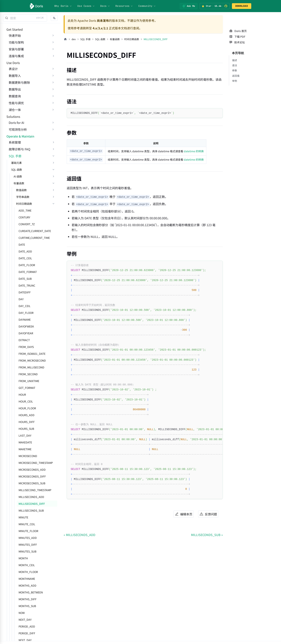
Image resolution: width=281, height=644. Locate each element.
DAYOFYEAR (24, 360)
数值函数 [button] (19, 217)
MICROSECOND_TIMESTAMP (33, 490)
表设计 (11, 80)
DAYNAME (22, 347)
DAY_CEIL (22, 333)
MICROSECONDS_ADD (30, 497)
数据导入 (13, 87)
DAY (19, 326)
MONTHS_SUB (25, 633)
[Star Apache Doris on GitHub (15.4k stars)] (215, 6)
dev (74, 39)
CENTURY (22, 244)
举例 (235, 75)
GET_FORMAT (25, 415)
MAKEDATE (23, 469)
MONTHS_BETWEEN (28, 619)
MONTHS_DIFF (25, 626)
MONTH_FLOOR (26, 599)
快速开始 (13, 39)
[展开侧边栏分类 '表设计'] (53, 80)
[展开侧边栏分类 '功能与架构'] (53, 46)
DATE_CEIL (23, 285)
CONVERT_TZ (24, 251)
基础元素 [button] (14, 190)
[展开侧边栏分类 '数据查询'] (53, 108)
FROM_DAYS (24, 374)
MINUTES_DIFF (25, 572)
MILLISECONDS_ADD (29, 524)
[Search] (25, 18)
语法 (235, 60)
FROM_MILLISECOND (29, 394)
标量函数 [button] (17, 210)
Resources (124, 6)
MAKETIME (23, 476)
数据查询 (13, 108)
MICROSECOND (26, 483)
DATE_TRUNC (25, 313)
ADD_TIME (23, 238)
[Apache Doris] (36, 6)
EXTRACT (22, 367)
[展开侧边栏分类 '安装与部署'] (53, 53)
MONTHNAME (25, 606)
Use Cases (86, 6)
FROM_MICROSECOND (30, 388)
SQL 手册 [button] (13, 183)
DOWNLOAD (242, 6)
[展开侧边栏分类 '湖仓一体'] (53, 121)
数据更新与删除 (17, 94)
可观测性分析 (16, 149)
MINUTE (21, 544)
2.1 (106, 28)
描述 (235, 54)
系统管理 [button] (13, 169)
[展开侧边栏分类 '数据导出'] (53, 101)
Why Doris (63, 6)
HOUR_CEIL (23, 428)
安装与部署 (14, 53)
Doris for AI (14, 142)
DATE (20, 272)
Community (147, 6)
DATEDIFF (22, 319)
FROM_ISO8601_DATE (30, 381)
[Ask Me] (189, 6)
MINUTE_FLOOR (26, 558)
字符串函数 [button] (20, 224)
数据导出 (13, 101)
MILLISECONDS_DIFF (29, 531)
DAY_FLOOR (24, 340)
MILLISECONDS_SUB (29, 538)
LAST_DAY (23, 463)
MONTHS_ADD (25, 613)
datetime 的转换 (194, 151)
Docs (105, 6)
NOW (19, 640)
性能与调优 (14, 114)
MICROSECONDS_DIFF (30, 503)
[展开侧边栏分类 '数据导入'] (53, 87)
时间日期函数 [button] (22, 231)
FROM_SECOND (26, 401)
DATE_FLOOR (25, 292)
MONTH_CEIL (24, 592)
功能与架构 (14, 46)
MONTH (21, 585)
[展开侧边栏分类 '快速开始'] (53, 39)
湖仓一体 (13, 121)
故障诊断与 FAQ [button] (17, 176)
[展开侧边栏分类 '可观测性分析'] (53, 149)
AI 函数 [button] (16, 203)
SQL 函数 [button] (14, 197)
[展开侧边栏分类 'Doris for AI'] (53, 142)
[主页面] (65, 39)
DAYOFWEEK (24, 353)
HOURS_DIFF (24, 449)
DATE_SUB (23, 306)
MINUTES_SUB (25, 578)
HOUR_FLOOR (25, 435)
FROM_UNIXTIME (27, 408)
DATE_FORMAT (25, 299)
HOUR (20, 422)
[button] (54, 18)
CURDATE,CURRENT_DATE (32, 258)
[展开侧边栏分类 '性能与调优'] (53, 114)
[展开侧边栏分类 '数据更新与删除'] (53, 94)
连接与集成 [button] (14, 60)
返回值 (236, 70)
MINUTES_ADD (25, 565)
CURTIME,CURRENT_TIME (32, 265)
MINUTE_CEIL (25, 551)
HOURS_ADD (24, 442)
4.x (95, 28)
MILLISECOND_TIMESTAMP (33, 517)
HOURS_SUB (24, 456)
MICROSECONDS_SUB (30, 510)
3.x (100, 28)
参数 (235, 65)
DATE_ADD (23, 278)
